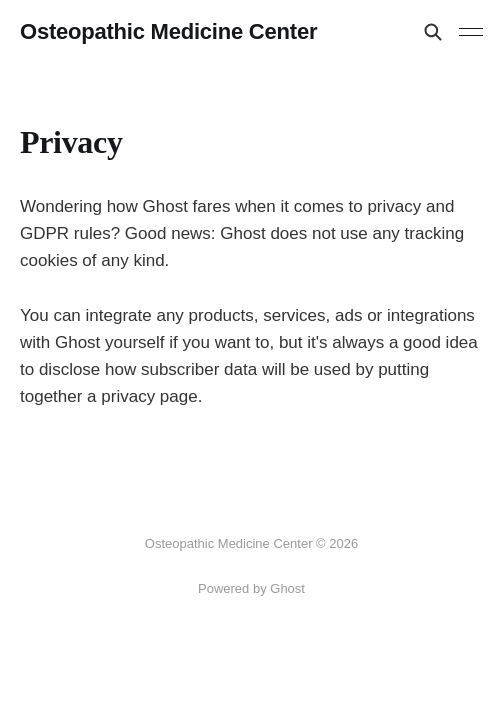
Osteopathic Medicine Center (168, 32)
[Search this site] (433, 32)
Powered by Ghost (251, 588)
